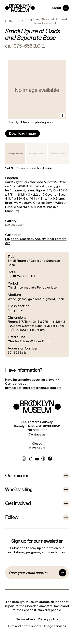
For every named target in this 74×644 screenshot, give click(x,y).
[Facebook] (50, 458)
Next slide (45, 168)
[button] (15, 154)
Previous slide (26, 168)
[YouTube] (37, 458)
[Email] (33, 573)
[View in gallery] (63, 115)
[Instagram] (24, 458)
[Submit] (63, 573)
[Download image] (22, 134)
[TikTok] (31, 458)
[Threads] (43, 458)
